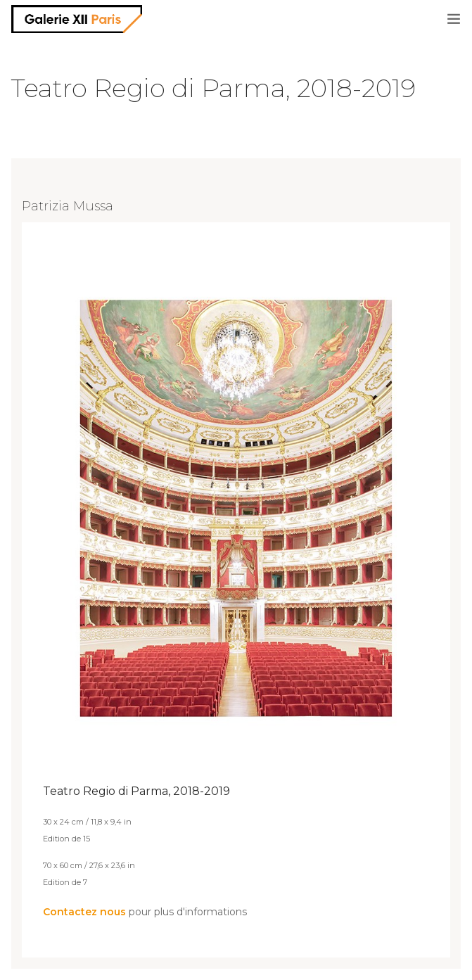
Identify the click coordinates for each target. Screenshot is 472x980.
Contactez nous (84, 912)
